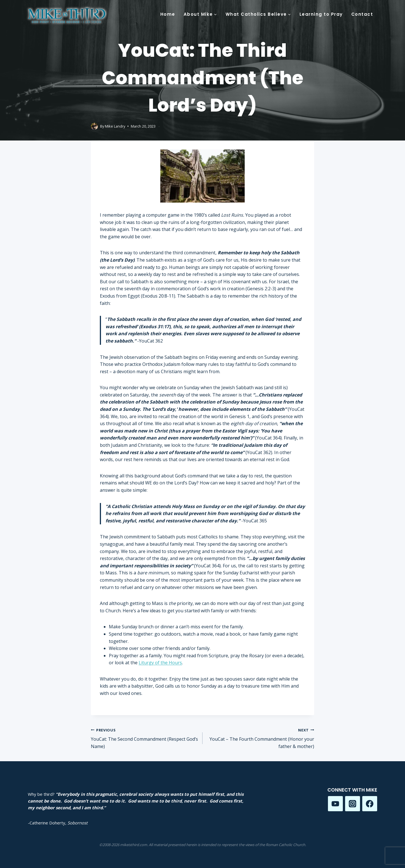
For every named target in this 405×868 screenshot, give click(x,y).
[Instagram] (353, 804)
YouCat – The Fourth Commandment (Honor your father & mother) (261, 738)
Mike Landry (115, 126)
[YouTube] (335, 804)
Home (168, 14)
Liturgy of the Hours (160, 663)
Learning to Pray (321, 14)
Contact (362, 14)
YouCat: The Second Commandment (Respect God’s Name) (144, 738)
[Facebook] (370, 804)
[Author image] (94, 126)
